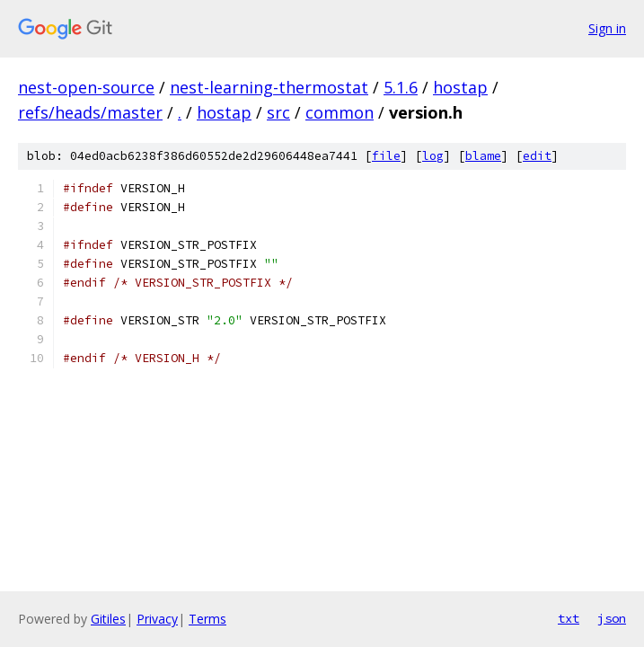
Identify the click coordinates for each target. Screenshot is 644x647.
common (340, 112)
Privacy (157, 619)
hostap (460, 87)
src (278, 112)
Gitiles (108, 619)
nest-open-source (86, 87)
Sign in (607, 28)
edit (537, 156)
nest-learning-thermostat (269, 87)
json (612, 618)
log (433, 156)
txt (569, 618)
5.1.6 (401, 87)
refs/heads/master (90, 112)
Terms (207, 619)
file (386, 156)
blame (483, 156)
